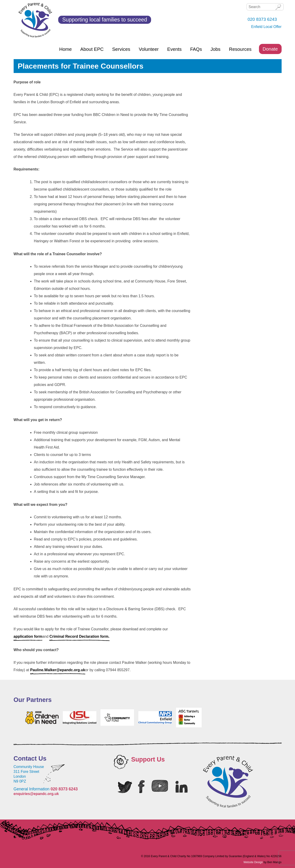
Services (121, 49)
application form (28, 636)
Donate (270, 49)
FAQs (196, 49)
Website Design (253, 862)
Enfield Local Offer (266, 27)
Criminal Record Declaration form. (79, 636)
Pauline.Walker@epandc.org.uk (58, 670)
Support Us (148, 759)
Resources (240, 49)
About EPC (92, 49)
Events (174, 49)
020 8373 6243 (64, 789)
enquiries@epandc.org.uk (36, 794)
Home (65, 49)
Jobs (215, 49)
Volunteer (149, 49)
